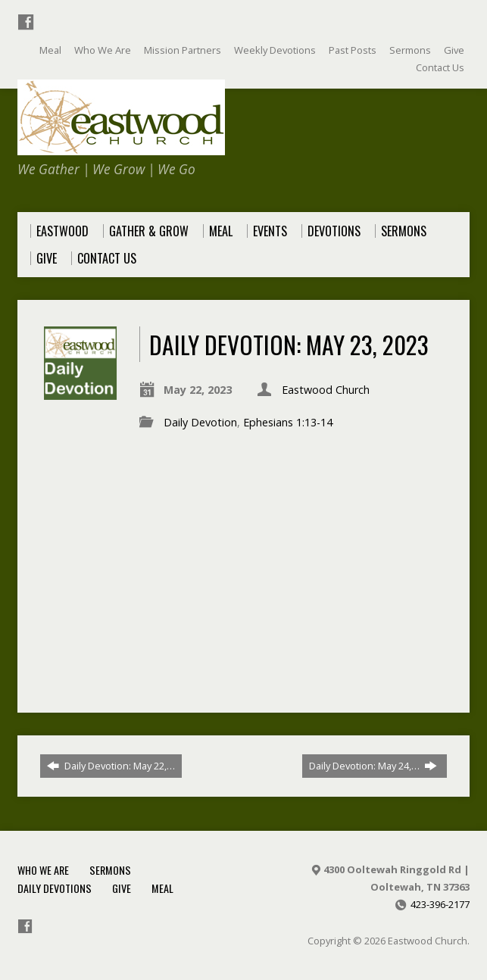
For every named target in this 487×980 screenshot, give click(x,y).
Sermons (110, 870)
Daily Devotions (55, 888)
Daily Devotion (200, 422)
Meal (162, 888)
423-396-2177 (440, 904)
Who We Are (43, 870)
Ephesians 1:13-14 (288, 422)
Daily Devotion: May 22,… (111, 766)
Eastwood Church (326, 390)
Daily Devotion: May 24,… (373, 766)
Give (122, 888)
